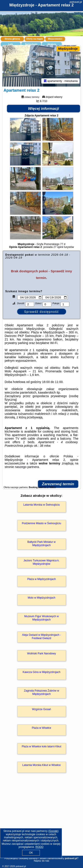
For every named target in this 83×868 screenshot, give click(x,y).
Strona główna (12, 39)
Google (53, 831)
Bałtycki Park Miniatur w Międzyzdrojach (41, 543)
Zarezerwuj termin (58, 484)
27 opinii (58, 247)
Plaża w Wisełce (41, 728)
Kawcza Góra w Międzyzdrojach (41, 672)
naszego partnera (27, 467)
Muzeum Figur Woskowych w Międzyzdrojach (42, 618)
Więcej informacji (44, 109)
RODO (39, 847)
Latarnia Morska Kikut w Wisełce (41, 765)
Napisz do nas (42, 861)
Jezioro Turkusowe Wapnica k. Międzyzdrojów (41, 562)
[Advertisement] (41, 821)
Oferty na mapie (35, 39)
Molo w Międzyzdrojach (41, 598)
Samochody (31, 44)
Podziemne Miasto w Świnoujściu (41, 523)
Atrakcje (52, 44)
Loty (11, 44)
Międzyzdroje (68, 49)
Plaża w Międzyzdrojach (41, 579)
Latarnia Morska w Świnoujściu (41, 505)
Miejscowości (55, 39)
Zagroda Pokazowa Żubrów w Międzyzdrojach (41, 692)
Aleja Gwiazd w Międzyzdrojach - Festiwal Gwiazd (41, 636)
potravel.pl (76, 2)
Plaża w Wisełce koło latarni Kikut (41, 746)
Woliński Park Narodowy (42, 653)
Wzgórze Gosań (41, 709)
